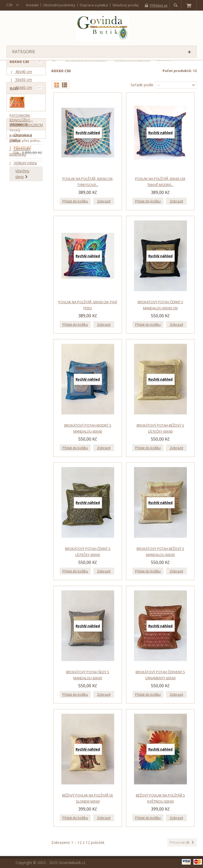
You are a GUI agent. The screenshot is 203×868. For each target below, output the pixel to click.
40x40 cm (23, 74)
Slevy (14, 112)
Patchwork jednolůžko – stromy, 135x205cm (26, 146)
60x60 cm (23, 90)
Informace (19, 223)
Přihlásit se (159, 5)
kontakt (32, 5)
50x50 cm (23, 82)
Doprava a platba (94, 5)
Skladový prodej (125, 5)
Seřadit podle (142, 85)
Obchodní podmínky (59, 5)
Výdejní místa (25, 264)
